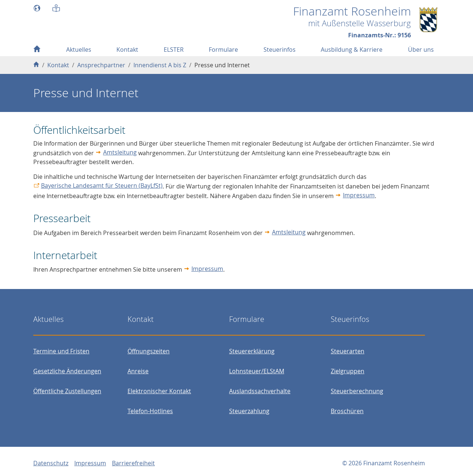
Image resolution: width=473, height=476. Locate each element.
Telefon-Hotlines (150, 411)
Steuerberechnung (357, 391)
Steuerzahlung (249, 411)
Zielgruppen (348, 371)
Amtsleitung (120, 152)
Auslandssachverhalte (260, 391)
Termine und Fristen (61, 351)
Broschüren (347, 411)
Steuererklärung (252, 351)
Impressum (359, 195)
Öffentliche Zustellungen (67, 391)
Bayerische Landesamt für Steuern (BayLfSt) (102, 186)
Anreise (138, 371)
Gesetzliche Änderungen (67, 371)
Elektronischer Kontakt (159, 391)
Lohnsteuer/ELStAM (257, 371)
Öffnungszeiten (149, 351)
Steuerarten (348, 351)
